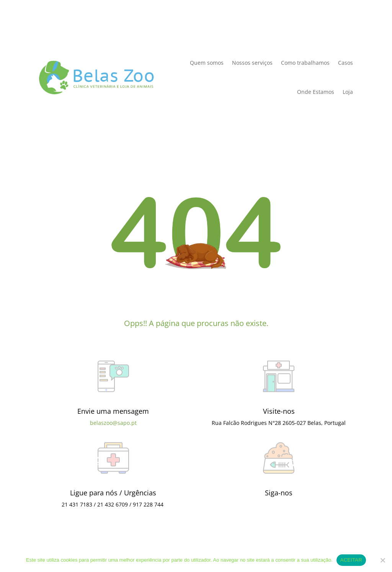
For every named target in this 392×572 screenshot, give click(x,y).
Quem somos (207, 63)
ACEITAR (351, 560)
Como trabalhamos (305, 63)
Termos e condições (193, 544)
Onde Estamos (316, 92)
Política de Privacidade (69, 28)
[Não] (382, 560)
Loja (348, 92)
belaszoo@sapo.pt (113, 423)
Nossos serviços (252, 63)
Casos (345, 63)
